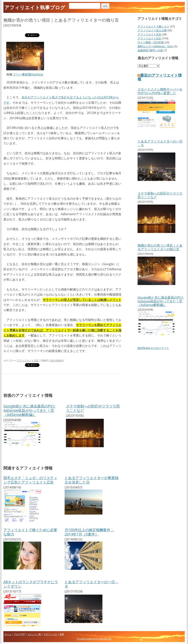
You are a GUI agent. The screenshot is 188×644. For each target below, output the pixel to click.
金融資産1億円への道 (150, 50)
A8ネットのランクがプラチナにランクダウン (31, 584)
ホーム (8, 634)
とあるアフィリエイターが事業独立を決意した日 (92, 480)
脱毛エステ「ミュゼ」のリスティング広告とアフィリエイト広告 (30, 480)
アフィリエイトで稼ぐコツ (153, 26)
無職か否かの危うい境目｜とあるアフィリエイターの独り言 (160, 247)
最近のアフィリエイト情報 (160, 77)
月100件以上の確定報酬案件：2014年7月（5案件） (89, 532)
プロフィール (50, 634)
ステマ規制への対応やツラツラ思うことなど (93, 408)
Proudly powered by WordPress (94, 639)
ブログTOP (19, 634)
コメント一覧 (34, 634)
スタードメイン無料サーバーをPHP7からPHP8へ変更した (160, 91)
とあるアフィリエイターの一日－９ (160, 143)
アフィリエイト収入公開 (152, 30)
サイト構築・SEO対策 (151, 42)
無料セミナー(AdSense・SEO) (156, 46)
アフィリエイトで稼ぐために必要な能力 (30, 532)
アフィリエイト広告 (149, 34)
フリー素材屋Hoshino (28, 74)
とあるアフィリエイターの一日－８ (92, 584)
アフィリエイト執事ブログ (35, 7)
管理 (62, 634)
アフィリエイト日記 (28, 361)
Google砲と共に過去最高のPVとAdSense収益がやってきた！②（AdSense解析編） (30, 410)
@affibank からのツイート (153, 348)
